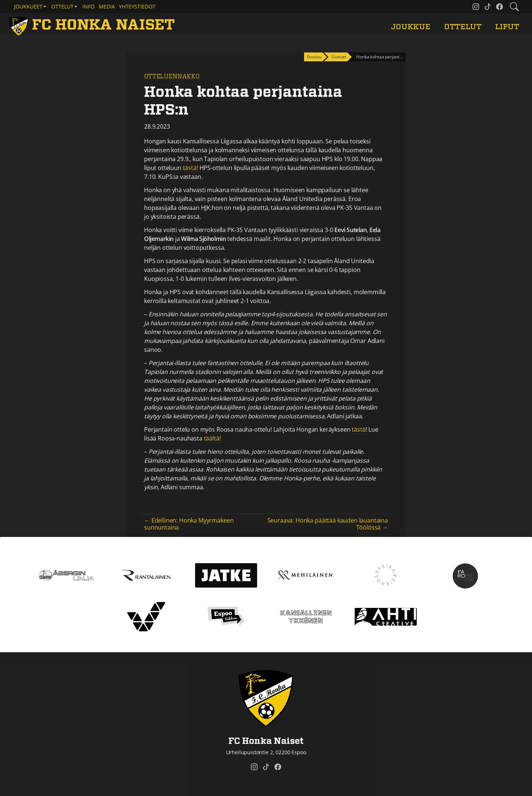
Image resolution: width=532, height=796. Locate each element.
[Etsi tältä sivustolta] (514, 7)
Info (88, 6)
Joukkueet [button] (28, 6)
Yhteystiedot (137, 6)
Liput (507, 27)
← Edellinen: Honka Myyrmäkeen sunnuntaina (189, 524)
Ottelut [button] (62, 6)
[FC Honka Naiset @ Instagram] (476, 7)
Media (107, 6)
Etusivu (314, 57)
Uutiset (339, 57)
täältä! (212, 438)
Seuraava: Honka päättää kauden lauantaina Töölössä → (328, 524)
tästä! (191, 168)
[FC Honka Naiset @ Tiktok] (488, 7)
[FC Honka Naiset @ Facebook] (499, 7)
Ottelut (463, 27)
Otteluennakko (172, 76)
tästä (359, 429)
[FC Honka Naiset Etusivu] (93, 25)
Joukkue (411, 27)
